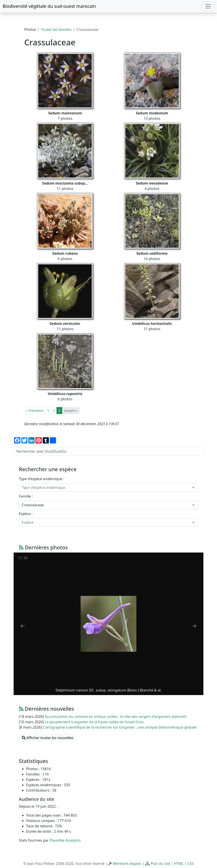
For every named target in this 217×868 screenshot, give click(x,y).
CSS (191, 864)
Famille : (26, 496)
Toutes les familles (56, 29)
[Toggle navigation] (208, 6)
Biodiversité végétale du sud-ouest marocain (49, 6)
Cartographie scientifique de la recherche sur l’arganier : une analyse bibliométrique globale (120, 727)
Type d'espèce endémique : (42, 479)
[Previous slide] (23, 626)
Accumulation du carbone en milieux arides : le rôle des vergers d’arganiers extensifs (116, 717)
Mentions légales (127, 864)
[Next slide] (194, 626)
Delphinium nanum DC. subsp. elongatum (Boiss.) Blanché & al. (108, 690)
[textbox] (106, 488)
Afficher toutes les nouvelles (48, 738)
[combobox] (109, 488)
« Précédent (35, 411)
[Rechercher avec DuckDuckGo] (109, 451)
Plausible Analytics (65, 840)
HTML (179, 864)
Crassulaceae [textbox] (33, 505)
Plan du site (160, 864)
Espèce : (26, 514)
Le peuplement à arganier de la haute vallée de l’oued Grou (94, 722)
